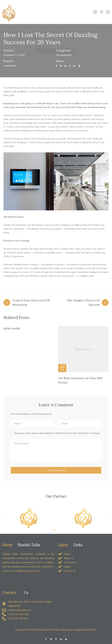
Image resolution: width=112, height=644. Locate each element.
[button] (5, 517)
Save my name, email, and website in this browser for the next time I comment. (57, 433)
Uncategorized (64, 55)
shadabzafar (10, 66)
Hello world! (12, 328)
